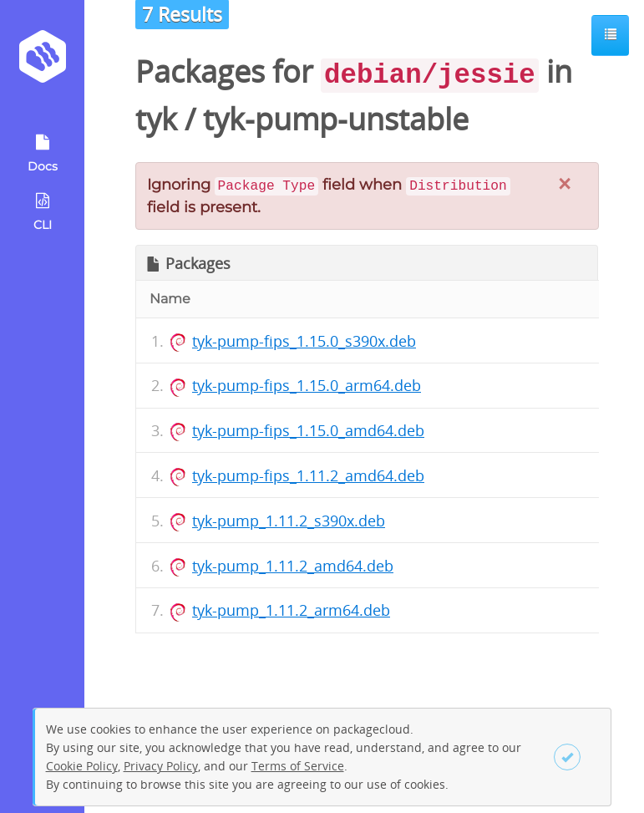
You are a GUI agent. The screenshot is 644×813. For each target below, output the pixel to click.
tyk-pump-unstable (336, 119)
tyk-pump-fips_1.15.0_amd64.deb (308, 430)
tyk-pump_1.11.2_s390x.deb (289, 521)
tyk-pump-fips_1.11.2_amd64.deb (308, 475)
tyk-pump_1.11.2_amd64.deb (293, 566)
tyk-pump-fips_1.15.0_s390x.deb (304, 341)
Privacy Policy (161, 766)
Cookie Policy (82, 766)
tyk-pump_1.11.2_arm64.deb (291, 610)
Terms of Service (298, 766)
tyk (156, 119)
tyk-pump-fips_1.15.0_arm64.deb (307, 385)
